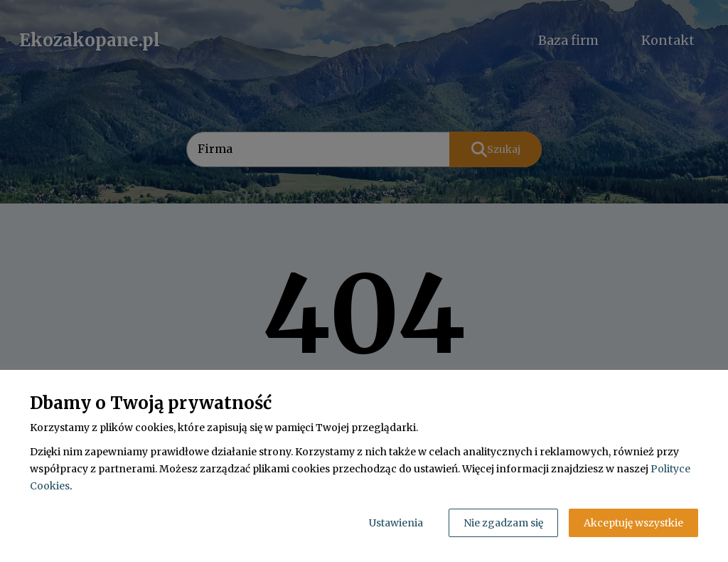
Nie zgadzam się (503, 523)
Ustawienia (396, 523)
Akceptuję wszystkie (633, 523)
